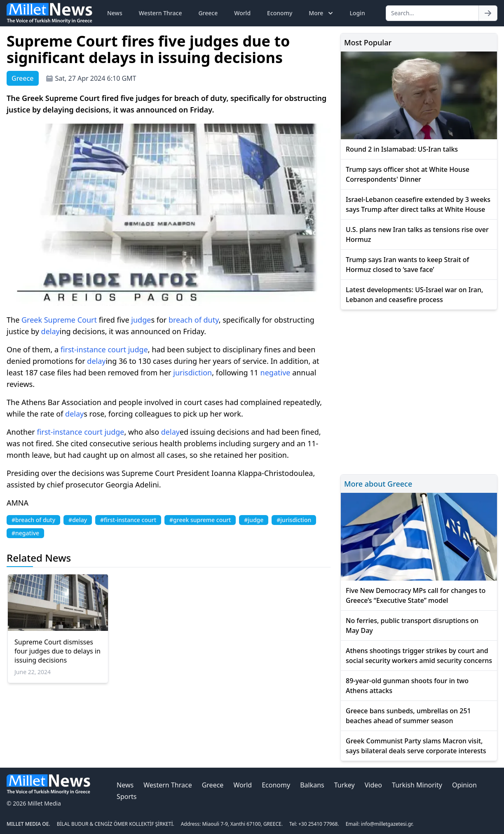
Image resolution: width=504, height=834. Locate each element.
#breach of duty (33, 520)
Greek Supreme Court (59, 320)
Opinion (464, 785)
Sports (127, 797)
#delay (78, 520)
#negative (25, 533)
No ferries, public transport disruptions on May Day (412, 625)
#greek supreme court (200, 520)
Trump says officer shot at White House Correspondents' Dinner (408, 174)
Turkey (345, 785)
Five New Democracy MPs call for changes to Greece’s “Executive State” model (416, 595)
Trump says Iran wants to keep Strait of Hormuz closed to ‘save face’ (407, 265)
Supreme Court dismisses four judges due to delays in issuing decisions (57, 651)
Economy (280, 13)
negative (275, 372)
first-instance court (93, 349)
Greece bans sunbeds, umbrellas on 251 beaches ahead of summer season (408, 716)
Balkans (312, 785)
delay (50, 331)
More (322, 13)
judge (141, 320)
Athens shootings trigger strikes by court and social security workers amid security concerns (419, 656)
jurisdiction (192, 372)
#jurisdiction (294, 520)
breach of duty (194, 320)
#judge (254, 520)
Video (373, 785)
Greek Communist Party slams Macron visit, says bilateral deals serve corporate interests (416, 746)
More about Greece (378, 484)
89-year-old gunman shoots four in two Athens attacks (407, 686)
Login (357, 13)
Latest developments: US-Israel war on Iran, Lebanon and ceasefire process (414, 295)
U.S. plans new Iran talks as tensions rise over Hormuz (417, 234)
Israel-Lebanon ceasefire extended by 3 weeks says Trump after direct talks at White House (418, 204)
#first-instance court (128, 520)
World (242, 13)
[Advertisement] (419, 391)
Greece (208, 13)
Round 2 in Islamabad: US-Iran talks (402, 149)
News (115, 13)
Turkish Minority (417, 785)
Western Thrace (161, 13)
